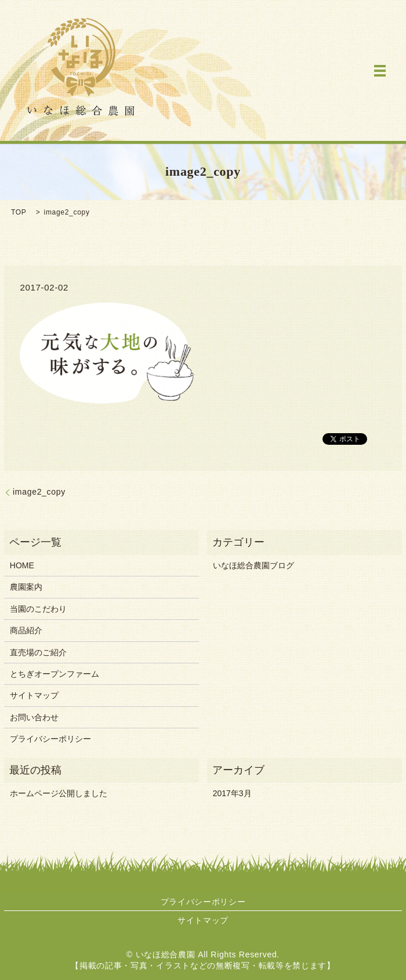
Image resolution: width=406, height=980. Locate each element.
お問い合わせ (34, 717)
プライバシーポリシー (50, 739)
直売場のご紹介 (38, 652)
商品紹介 (26, 630)
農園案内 (26, 587)
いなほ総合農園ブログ (253, 565)
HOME (22, 565)
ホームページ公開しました (59, 793)
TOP (19, 212)
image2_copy (39, 492)
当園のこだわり (38, 609)
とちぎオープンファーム (55, 674)
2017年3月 (232, 793)
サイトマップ (34, 695)
